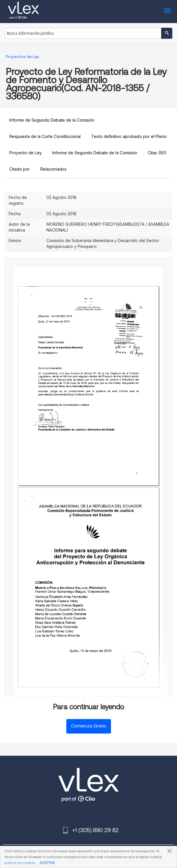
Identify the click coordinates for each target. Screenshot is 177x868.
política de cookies (20, 863)
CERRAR (168, 851)
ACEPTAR (47, 863)
